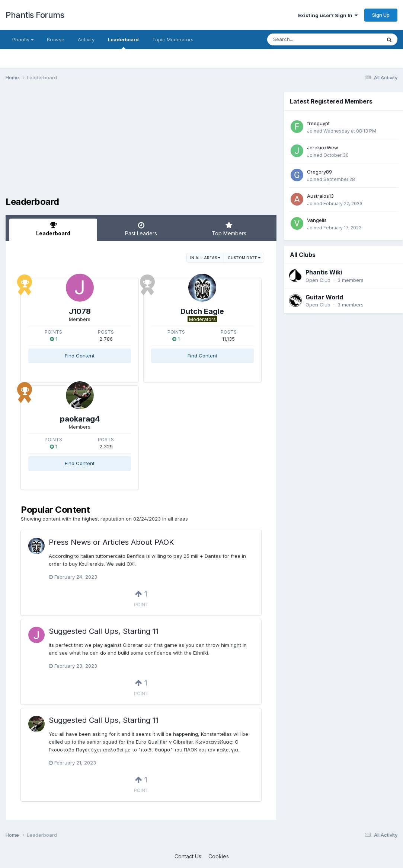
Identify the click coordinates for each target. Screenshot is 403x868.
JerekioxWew (323, 147)
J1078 (80, 311)
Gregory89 (319, 172)
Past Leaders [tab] (141, 229)
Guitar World (324, 297)
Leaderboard (123, 43)
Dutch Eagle (202, 311)
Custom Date (244, 258)
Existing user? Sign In (328, 15)
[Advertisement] (141, 144)
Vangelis (317, 220)
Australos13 (320, 196)
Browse (56, 39)
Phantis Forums (35, 15)
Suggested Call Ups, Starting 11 (104, 631)
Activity (86, 39)
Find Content (80, 356)
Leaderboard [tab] (53, 229)
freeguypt (318, 123)
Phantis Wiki (324, 272)
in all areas (205, 258)
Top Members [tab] (229, 229)
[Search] (304, 39)
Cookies (219, 856)
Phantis (23, 39)
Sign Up (381, 15)
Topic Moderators (173, 39)
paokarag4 (80, 419)
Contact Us (188, 856)
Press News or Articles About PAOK (111, 542)
